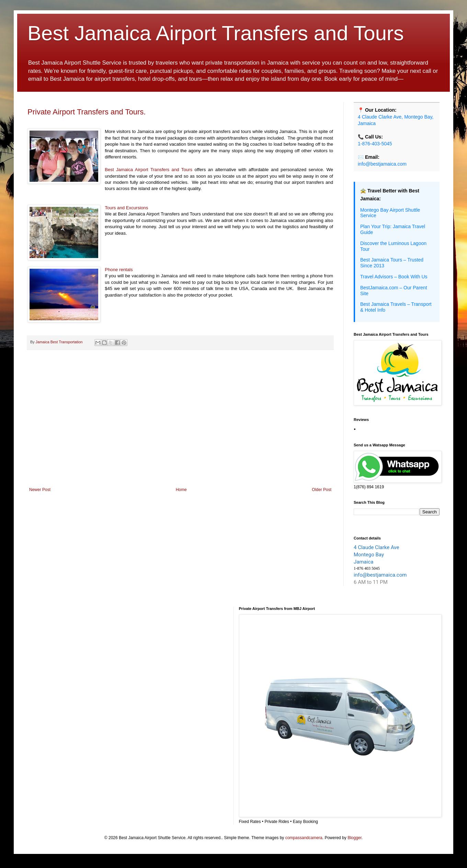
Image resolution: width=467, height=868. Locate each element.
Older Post (322, 490)
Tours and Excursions (126, 208)
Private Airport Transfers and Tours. (87, 112)
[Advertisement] (180, 431)
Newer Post (40, 490)
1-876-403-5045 (375, 144)
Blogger (355, 838)
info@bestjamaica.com (382, 164)
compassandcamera (304, 838)
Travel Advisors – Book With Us (394, 277)
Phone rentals (119, 270)
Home (181, 490)
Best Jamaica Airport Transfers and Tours (216, 33)
